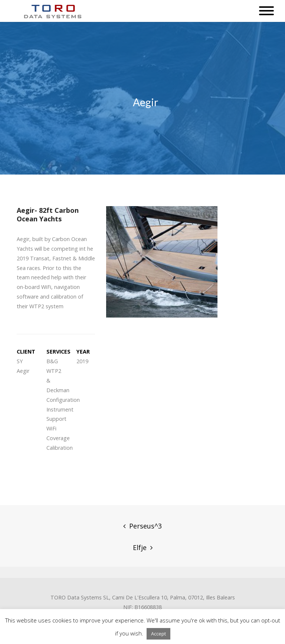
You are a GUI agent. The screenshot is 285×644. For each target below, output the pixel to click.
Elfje (140, 547)
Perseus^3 (145, 526)
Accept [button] (158, 634)
